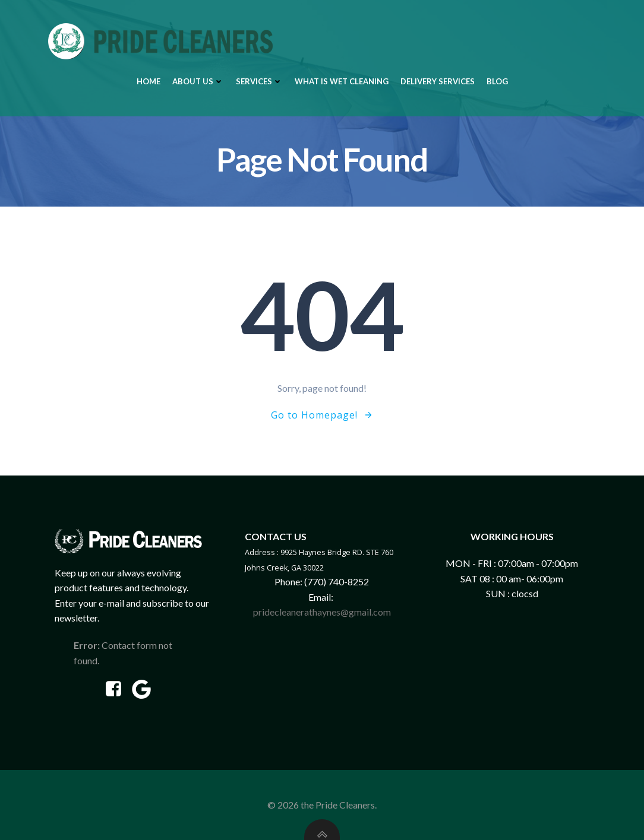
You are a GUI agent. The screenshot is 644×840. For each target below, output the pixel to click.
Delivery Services (438, 81)
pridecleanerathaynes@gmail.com (322, 612)
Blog (497, 81)
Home (149, 81)
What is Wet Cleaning (342, 81)
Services (259, 81)
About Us (198, 81)
